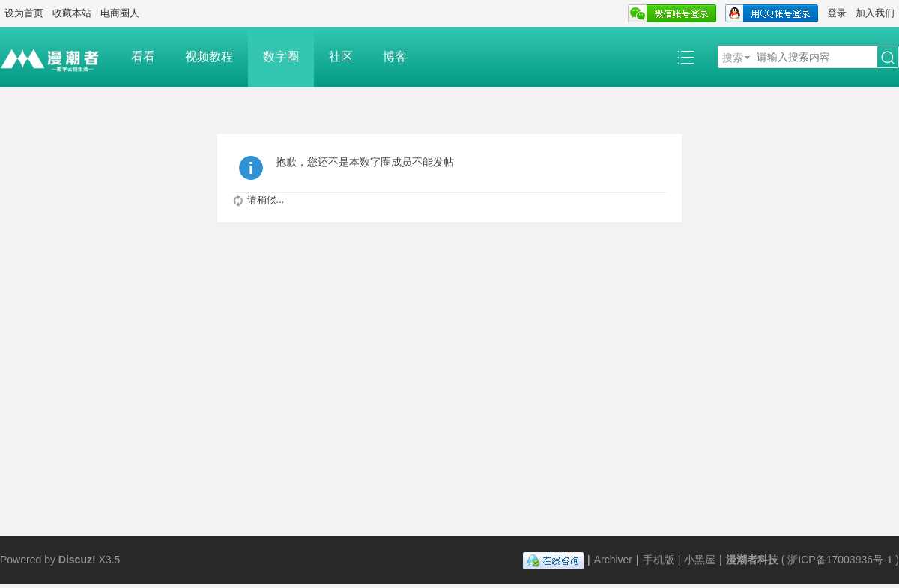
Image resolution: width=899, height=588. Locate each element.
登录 (837, 13)
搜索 (733, 58)
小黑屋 (700, 560)
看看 (143, 57)
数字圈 (281, 57)
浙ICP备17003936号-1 (840, 560)
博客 (395, 57)
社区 (341, 57)
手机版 (659, 560)
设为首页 (24, 13)
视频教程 (209, 57)
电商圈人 (120, 13)
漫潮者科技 (752, 560)
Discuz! (77, 560)
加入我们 (875, 13)
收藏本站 (72, 13)
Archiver (613, 560)
